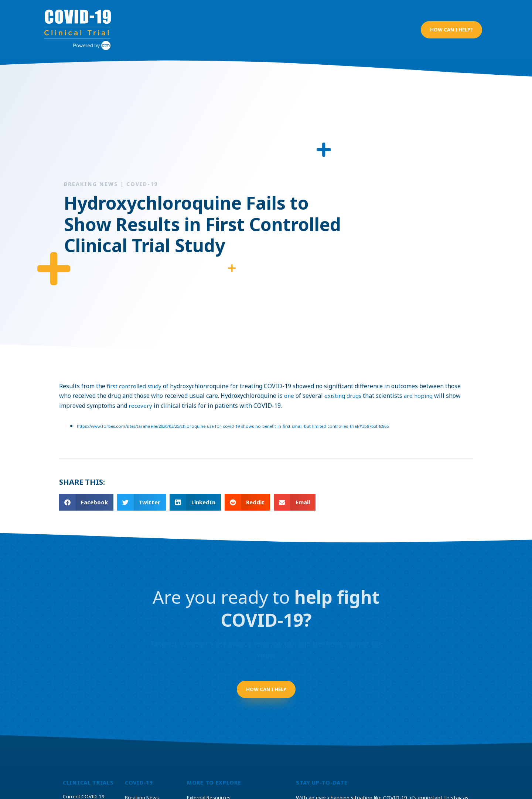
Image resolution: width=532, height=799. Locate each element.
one (289, 389)
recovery (140, 398)
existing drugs (345, 389)
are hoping (422, 389)
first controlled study (136, 379)
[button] (451, 26)
